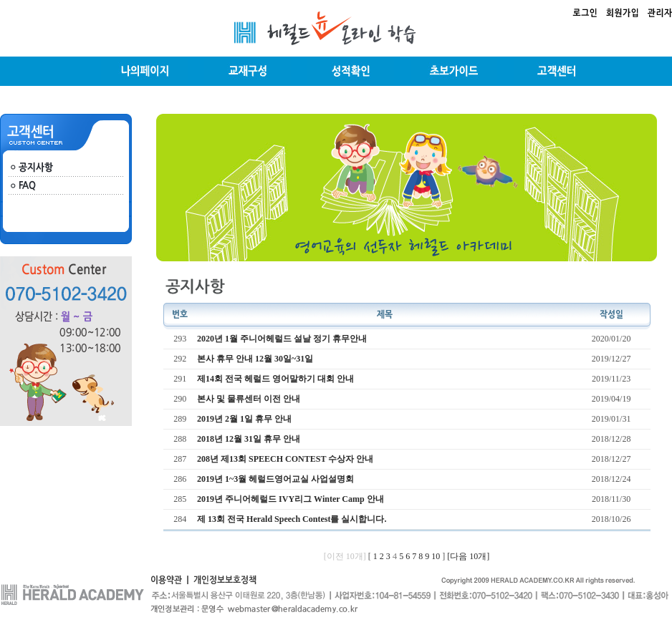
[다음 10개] (468, 556)
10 (436, 556)
